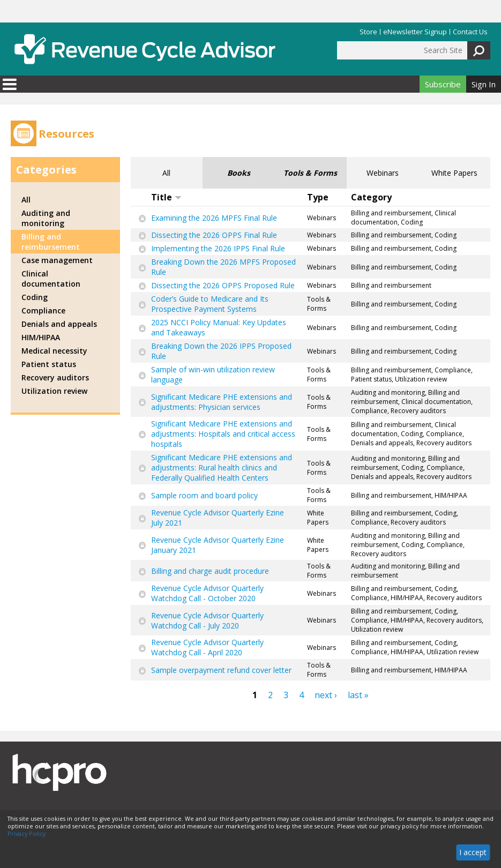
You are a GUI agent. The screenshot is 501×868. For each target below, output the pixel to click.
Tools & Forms (310, 173)
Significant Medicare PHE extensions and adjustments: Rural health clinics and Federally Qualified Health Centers (222, 467)
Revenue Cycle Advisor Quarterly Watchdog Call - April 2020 (207, 647)
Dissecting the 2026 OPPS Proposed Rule (223, 285)
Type (318, 197)
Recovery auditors (55, 377)
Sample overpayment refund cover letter (221, 670)
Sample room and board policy (204, 495)
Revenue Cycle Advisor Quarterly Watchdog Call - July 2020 (207, 620)
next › (326, 695)
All (166, 173)
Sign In (484, 84)
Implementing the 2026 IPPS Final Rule (218, 248)
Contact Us (470, 32)
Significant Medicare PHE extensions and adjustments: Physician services (222, 402)
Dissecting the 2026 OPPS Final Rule (214, 235)
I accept (473, 852)
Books (239, 173)
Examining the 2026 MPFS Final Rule (214, 218)
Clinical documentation (51, 279)
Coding (35, 297)
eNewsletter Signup (415, 32)
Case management (57, 260)
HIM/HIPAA (41, 337)
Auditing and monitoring (46, 218)
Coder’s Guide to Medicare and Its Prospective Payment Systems (210, 304)
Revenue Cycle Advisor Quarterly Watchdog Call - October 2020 (207, 593)
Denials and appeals (59, 324)
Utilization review (54, 391)
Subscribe (443, 84)
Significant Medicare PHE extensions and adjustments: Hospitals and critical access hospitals (223, 434)
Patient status (49, 364)
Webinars (383, 173)
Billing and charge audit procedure (210, 571)
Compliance (43, 310)
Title (166, 197)
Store (368, 32)
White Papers (454, 173)
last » (358, 695)
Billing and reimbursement (51, 242)
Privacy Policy (27, 834)
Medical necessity (54, 351)
